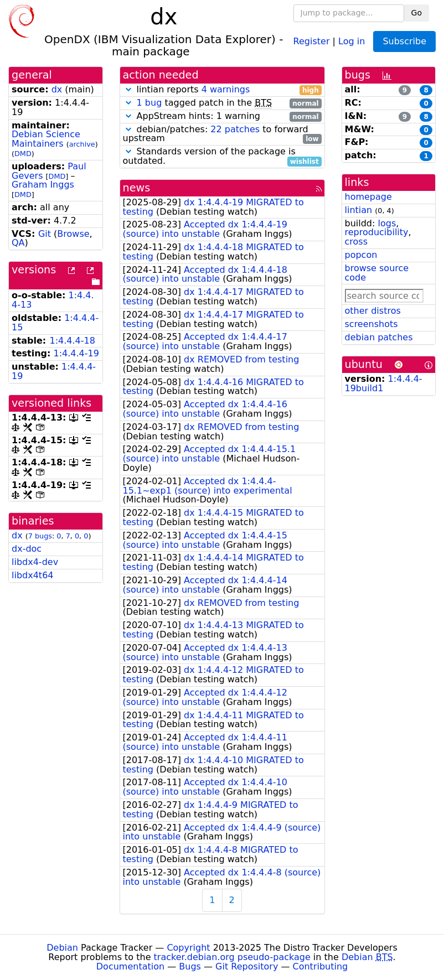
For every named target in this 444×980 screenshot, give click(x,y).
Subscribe (404, 41)
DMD (23, 154)
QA (18, 243)
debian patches (379, 337)
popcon (361, 255)
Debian (62, 948)
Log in (352, 41)
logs (387, 223)
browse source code (377, 273)
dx (57, 89)
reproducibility (377, 232)
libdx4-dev (35, 562)
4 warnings (226, 89)
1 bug (149, 103)
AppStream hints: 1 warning (222, 116)
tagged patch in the (222, 103)
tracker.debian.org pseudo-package (232, 957)
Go (417, 13)
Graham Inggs (43, 185)
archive (82, 144)
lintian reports (222, 90)
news (137, 188)
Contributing (321, 966)
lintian (359, 210)
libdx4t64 (32, 575)
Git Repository (247, 966)
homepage (368, 197)
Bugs (190, 966)
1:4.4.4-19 (76, 353)
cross (356, 242)
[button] (128, 89)
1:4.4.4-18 (72, 341)
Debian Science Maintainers (46, 139)
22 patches (235, 129)
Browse (73, 234)
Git (45, 234)
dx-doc (27, 549)
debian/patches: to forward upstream (222, 134)
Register (312, 41)
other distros (373, 311)
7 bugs (40, 536)
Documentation (130, 966)
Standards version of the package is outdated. (222, 157)
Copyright (188, 948)
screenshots (371, 324)
